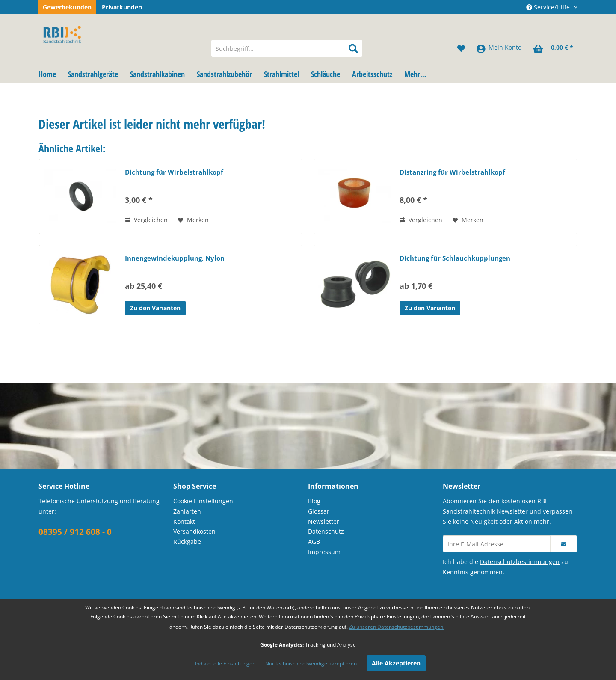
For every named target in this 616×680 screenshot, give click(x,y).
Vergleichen (146, 220)
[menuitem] (287, 48)
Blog (314, 501)
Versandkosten (194, 531)
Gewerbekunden (67, 7)
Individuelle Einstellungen (225, 664)
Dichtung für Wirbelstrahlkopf (174, 172)
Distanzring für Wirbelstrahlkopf (452, 172)
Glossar (319, 511)
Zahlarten (187, 511)
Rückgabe (187, 542)
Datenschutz (326, 531)
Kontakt (184, 521)
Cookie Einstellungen (203, 501)
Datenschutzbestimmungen (520, 562)
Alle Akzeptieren (396, 663)
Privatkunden (122, 7)
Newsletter (324, 521)
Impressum (324, 552)
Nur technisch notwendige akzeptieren (311, 664)
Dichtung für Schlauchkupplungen (455, 258)
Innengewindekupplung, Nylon (175, 258)
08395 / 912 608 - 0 (75, 532)
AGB (314, 542)
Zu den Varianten (155, 308)
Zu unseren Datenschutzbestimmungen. (397, 627)
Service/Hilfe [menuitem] (549, 7)
